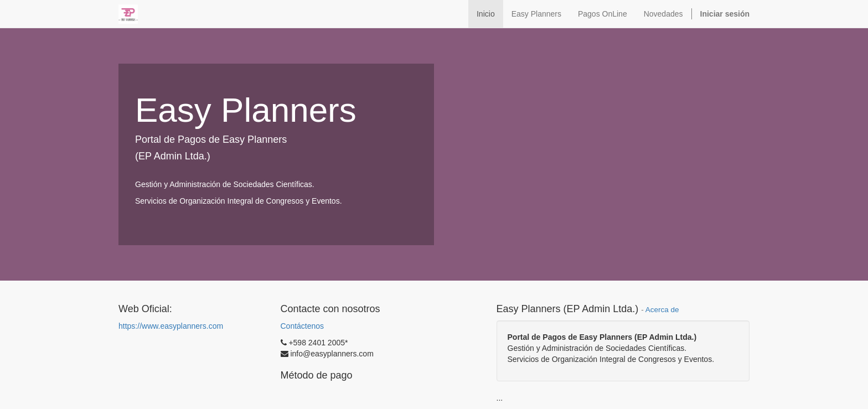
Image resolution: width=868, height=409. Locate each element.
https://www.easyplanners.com (171, 326)
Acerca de (662, 310)
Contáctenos (303, 326)
